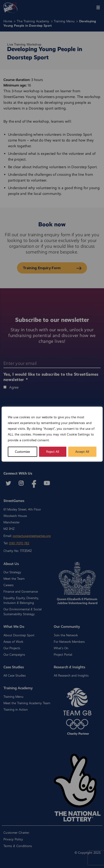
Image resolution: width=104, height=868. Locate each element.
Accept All (82, 451)
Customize (22, 451)
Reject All (53, 451)
